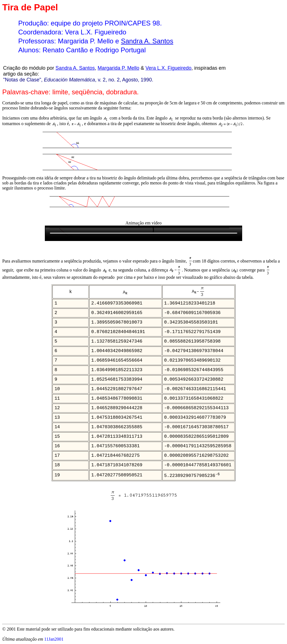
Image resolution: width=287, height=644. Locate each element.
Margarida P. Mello (118, 68)
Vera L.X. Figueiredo (168, 68)
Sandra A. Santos (147, 41)
